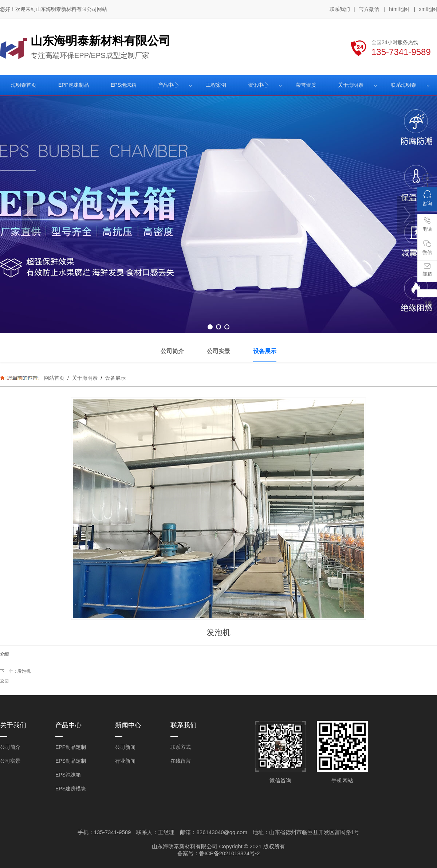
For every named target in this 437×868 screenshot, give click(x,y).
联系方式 (181, 747)
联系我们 (340, 9)
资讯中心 (258, 85)
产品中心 (168, 85)
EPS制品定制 (71, 761)
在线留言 (181, 761)
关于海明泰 (351, 85)
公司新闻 (125, 747)
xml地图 (428, 9)
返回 (4, 681)
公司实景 (10, 761)
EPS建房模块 (71, 789)
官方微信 (369, 9)
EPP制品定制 (71, 747)
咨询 (427, 198)
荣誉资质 (306, 85)
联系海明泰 (403, 85)
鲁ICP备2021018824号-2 (230, 853)
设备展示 (115, 378)
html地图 (399, 9)
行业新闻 (125, 761)
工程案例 (216, 85)
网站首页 (54, 378)
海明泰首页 (24, 85)
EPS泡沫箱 (123, 85)
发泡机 (24, 671)
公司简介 (10, 747)
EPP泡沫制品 (74, 85)
